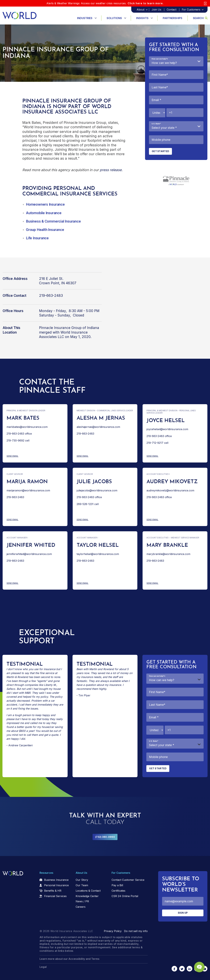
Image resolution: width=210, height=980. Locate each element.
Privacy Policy (113, 931)
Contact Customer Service (128, 880)
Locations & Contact (88, 891)
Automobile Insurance (44, 213)
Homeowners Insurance (45, 204)
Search (200, 18)
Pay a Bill (117, 885)
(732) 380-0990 (105, 837)
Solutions (114, 18)
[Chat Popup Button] (198, 966)
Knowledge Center (87, 896)
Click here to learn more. (146, 3)
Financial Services (55, 896)
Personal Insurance (56, 885)
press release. (111, 170)
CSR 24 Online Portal (125, 896)
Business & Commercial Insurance (53, 221)
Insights (142, 18)
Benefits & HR (53, 891)
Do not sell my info (136, 931)
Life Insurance (37, 238)
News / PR (82, 901)
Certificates (118, 891)
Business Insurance (56, 880)
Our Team (82, 885)
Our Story (82, 880)
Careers (81, 907)
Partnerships (173, 18)
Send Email (19, 456)
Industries (85, 18)
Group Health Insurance (45, 230)
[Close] (205, 3)
